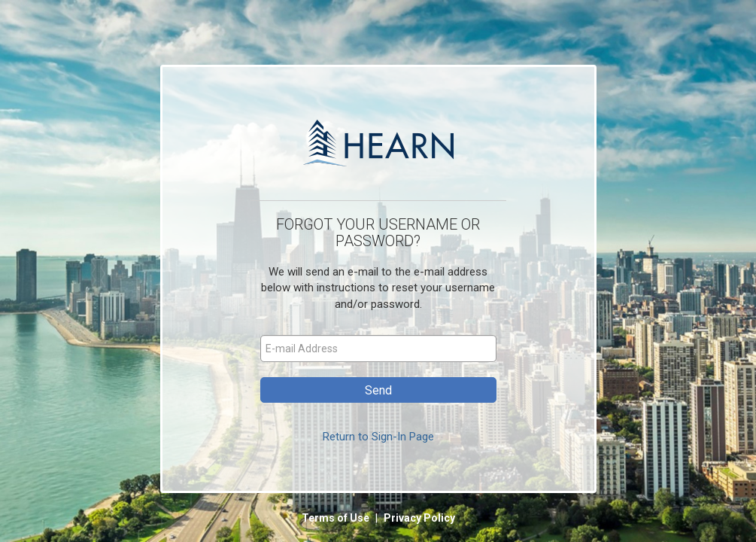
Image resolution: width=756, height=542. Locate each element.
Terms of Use (337, 518)
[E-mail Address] (378, 349)
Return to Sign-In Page (378, 437)
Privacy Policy (419, 518)
